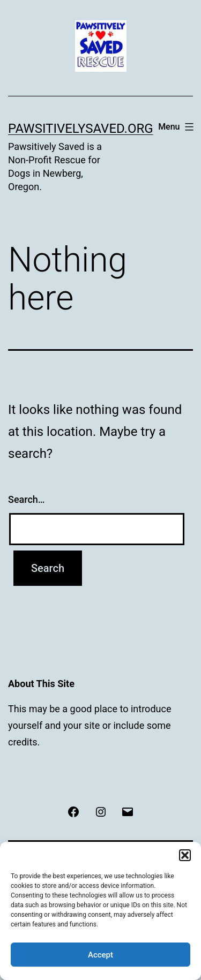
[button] (185, 855)
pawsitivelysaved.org (81, 129)
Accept (100, 955)
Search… (27, 499)
